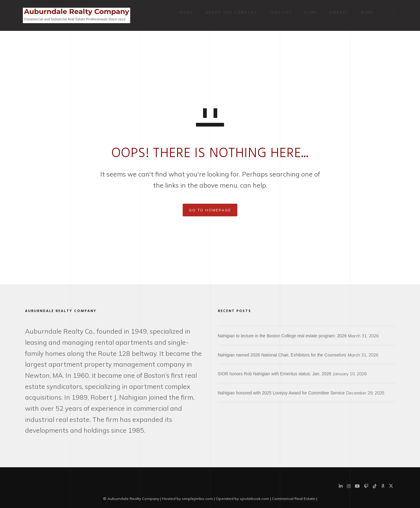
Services (279, 13)
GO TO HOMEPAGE (210, 210)
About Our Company (230, 13)
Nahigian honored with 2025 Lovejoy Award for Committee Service (281, 393)
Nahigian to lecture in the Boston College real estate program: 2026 (282, 336)
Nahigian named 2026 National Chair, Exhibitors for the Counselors (282, 355)
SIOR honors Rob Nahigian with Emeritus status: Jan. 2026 (275, 374)
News (309, 13)
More (366, 13)
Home (185, 13)
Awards (337, 13)
